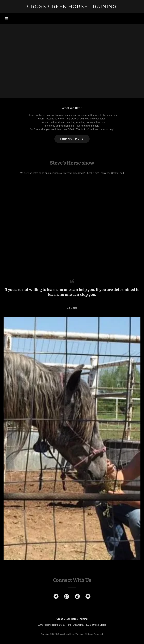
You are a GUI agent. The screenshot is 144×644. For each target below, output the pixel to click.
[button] (7, 18)
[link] (72, 7)
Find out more (72, 139)
